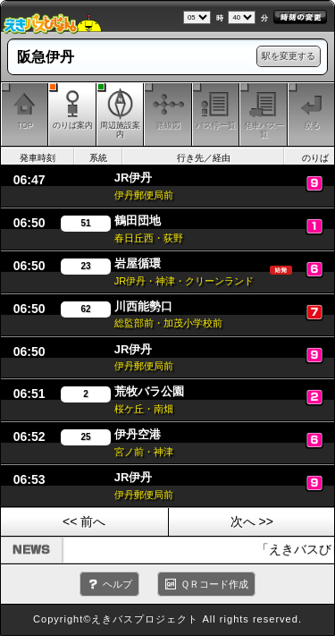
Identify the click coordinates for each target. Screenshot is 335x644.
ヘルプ (117, 584)
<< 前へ (84, 521)
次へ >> (252, 521)
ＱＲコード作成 (214, 584)
